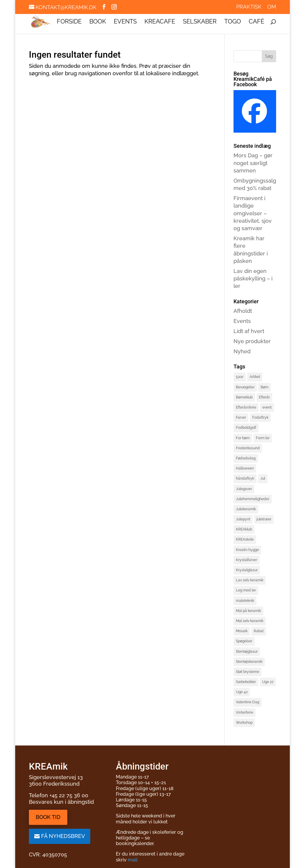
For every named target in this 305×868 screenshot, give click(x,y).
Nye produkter (252, 341)
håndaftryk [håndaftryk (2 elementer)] (245, 478)
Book (98, 22)
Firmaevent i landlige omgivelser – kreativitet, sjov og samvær (253, 213)
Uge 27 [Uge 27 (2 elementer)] (268, 682)
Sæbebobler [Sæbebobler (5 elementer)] (246, 682)
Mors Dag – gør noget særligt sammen (253, 163)
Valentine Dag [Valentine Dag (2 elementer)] (248, 702)
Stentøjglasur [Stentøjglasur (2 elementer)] (247, 652)
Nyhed (242, 351)
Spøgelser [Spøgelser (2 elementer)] (244, 641)
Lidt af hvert (249, 331)
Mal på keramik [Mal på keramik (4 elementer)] (248, 611)
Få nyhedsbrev (63, 836)
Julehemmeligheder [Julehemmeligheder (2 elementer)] (253, 499)
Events (125, 22)
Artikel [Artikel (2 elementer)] (255, 377)
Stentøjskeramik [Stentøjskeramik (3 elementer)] (249, 662)
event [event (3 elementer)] (267, 407)
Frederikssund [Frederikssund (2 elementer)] (248, 448)
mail (133, 860)
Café (256, 22)
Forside (69, 22)
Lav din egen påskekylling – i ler (253, 278)
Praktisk (249, 7)
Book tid (48, 817)
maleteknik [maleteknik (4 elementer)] (245, 601)
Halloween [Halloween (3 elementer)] (245, 468)
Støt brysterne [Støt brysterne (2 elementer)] (248, 672)
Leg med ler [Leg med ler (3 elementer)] (246, 590)
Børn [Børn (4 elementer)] (264, 387)
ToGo (233, 22)
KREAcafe (160, 22)
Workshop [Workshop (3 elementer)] (244, 723)
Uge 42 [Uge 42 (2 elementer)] (242, 692)
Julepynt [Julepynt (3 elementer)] (243, 519)
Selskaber (200, 22)
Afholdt (243, 311)
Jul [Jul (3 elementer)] (263, 478)
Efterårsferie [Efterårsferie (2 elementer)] (246, 407)
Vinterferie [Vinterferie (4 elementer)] (245, 712)
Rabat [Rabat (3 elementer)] (259, 631)
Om (272, 7)
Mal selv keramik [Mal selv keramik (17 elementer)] (250, 621)
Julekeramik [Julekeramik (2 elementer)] (246, 509)
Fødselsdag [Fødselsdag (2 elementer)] (246, 458)
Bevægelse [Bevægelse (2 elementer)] (245, 387)
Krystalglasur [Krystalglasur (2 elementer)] (247, 570)
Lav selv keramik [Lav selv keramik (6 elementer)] (250, 580)
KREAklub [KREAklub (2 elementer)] (244, 529)
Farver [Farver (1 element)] (241, 417)
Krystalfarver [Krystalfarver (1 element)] (246, 560)
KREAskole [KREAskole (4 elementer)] (245, 539)
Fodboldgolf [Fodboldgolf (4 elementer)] (246, 428)
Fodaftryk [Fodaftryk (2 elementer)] (260, 417)
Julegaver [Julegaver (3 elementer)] (244, 489)
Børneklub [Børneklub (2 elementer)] (244, 397)
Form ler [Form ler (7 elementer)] (263, 438)
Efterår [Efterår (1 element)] (264, 397)
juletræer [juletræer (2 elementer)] (264, 519)
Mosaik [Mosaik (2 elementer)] (242, 631)
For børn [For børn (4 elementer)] (243, 438)
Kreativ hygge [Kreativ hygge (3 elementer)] (247, 550)
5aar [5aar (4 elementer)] (240, 377)
